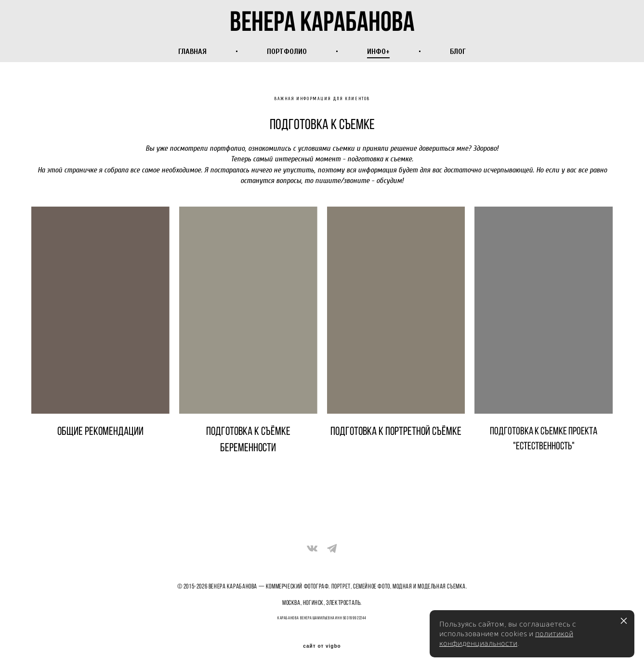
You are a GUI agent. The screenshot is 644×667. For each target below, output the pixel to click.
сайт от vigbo (322, 644)
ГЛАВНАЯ (192, 50)
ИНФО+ (378, 50)
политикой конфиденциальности (506, 638)
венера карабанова (322, 20)
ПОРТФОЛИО (287, 50)
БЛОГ (458, 50)
